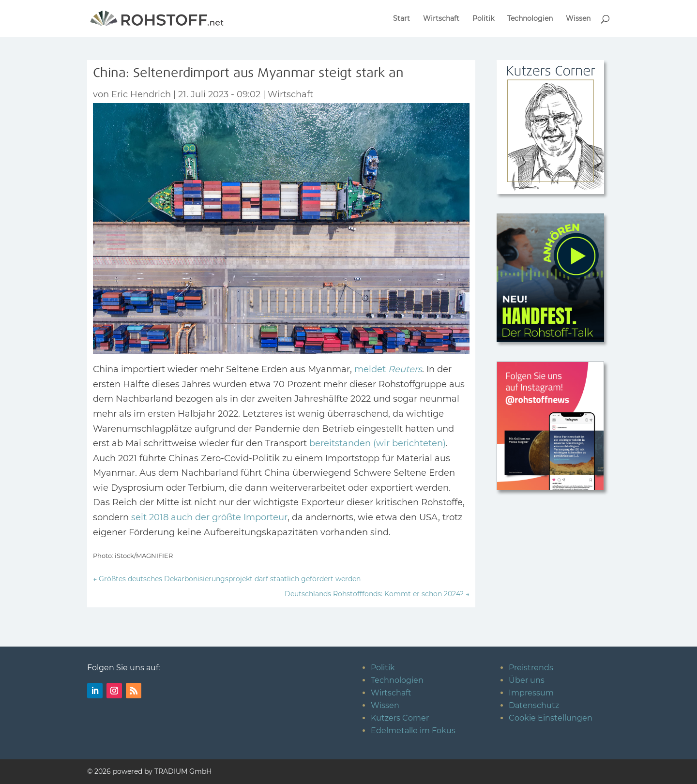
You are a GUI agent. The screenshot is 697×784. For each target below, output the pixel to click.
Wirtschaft (441, 19)
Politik (483, 19)
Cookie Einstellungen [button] (551, 718)
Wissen (578, 19)
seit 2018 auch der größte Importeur (209, 517)
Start (402, 19)
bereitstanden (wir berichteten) (378, 443)
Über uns (527, 680)
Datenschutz (534, 705)
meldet (388, 369)
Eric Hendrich (141, 94)
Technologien (530, 19)
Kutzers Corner (400, 718)
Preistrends (531, 668)
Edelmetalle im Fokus (413, 731)
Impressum (531, 693)
